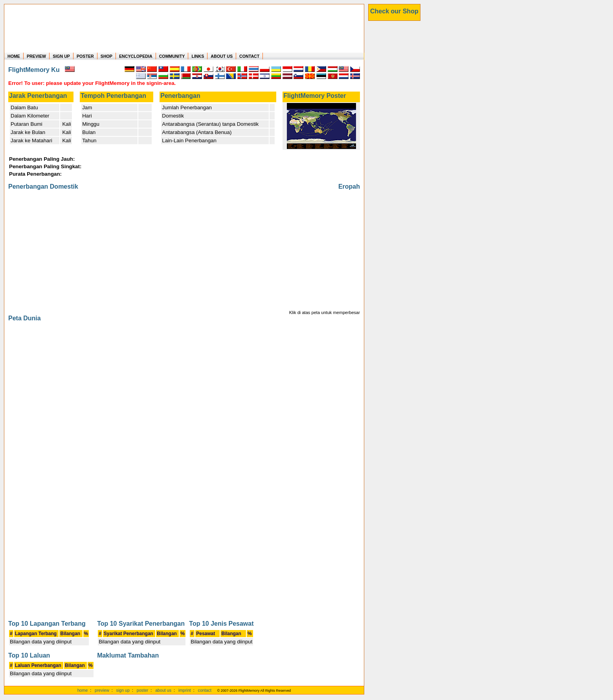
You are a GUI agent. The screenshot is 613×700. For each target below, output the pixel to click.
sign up (123, 690)
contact (205, 690)
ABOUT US (222, 56)
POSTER (85, 56)
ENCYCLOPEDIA (136, 56)
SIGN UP (61, 56)
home (83, 690)
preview (102, 690)
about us (163, 690)
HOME (14, 56)
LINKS (198, 56)
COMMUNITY (172, 56)
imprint (185, 690)
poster (143, 690)
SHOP (106, 56)
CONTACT (249, 56)
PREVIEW (36, 56)
